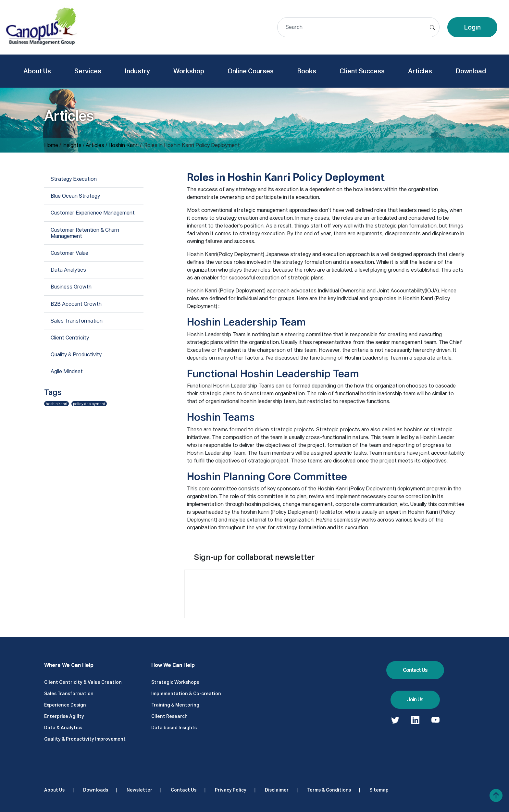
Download (471, 71)
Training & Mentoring (175, 705)
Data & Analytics (63, 728)
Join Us (415, 700)
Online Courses (251, 71)
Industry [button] (137, 71)
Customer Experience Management (93, 213)
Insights (72, 145)
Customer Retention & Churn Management (85, 233)
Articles (420, 71)
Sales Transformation (77, 321)
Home (51, 145)
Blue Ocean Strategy (75, 196)
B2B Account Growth (76, 304)
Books (307, 71)
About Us (54, 790)
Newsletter (139, 790)
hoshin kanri (56, 404)
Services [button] (88, 71)
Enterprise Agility (64, 716)
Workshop (189, 71)
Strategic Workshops (175, 682)
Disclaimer (277, 790)
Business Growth (71, 287)
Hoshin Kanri (124, 145)
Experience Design (65, 705)
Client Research (169, 716)
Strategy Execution (74, 179)
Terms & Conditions (329, 790)
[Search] (358, 27)
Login (472, 27)
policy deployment (89, 404)
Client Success (362, 71)
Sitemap (379, 790)
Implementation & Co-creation (186, 694)
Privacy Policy (231, 790)
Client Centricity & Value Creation (83, 682)
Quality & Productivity (76, 355)
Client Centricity (70, 338)
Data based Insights (174, 728)
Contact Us (415, 670)
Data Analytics (68, 270)
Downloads (96, 790)
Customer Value (69, 253)
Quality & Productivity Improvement (85, 739)
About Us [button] (37, 71)
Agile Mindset (67, 371)
